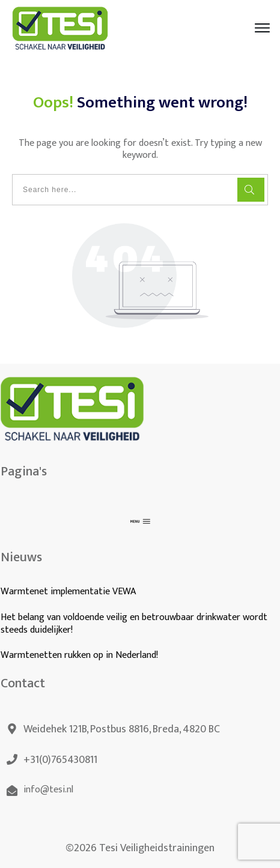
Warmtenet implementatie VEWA (68, 592)
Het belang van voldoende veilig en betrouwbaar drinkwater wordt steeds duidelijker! (134, 624)
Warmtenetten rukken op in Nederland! (81, 655)
